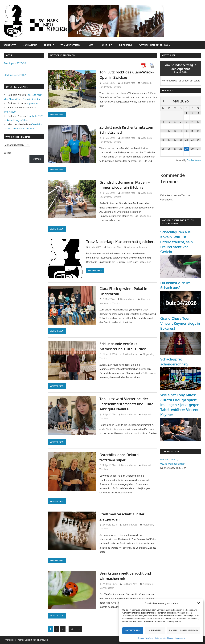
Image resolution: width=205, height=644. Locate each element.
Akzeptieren (133, 630)
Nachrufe (106, 45)
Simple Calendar (194, 160)
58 (72, 629)
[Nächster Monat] (198, 101)
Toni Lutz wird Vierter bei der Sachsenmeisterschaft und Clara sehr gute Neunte (126, 404)
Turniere (117, 87)
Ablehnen (155, 630)
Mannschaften (107, 588)
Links (90, 45)
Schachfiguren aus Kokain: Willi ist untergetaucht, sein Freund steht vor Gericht (176, 242)
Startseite (10, 45)
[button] (199, 603)
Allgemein (146, 83)
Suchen (8, 153)
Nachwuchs (30, 45)
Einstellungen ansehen (184, 630)
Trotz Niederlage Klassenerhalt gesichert (121, 241)
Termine (49, 45)
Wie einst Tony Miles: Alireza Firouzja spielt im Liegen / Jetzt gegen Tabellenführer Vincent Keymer (180, 405)
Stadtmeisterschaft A (15, 75)
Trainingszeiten (70, 45)
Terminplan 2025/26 (15, 63)
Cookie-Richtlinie (146, 638)
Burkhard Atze (128, 83)
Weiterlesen (57, 114)
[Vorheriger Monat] (163, 101)
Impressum (180, 638)
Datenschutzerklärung (164, 638)
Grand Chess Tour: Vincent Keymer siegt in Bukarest (180, 323)
